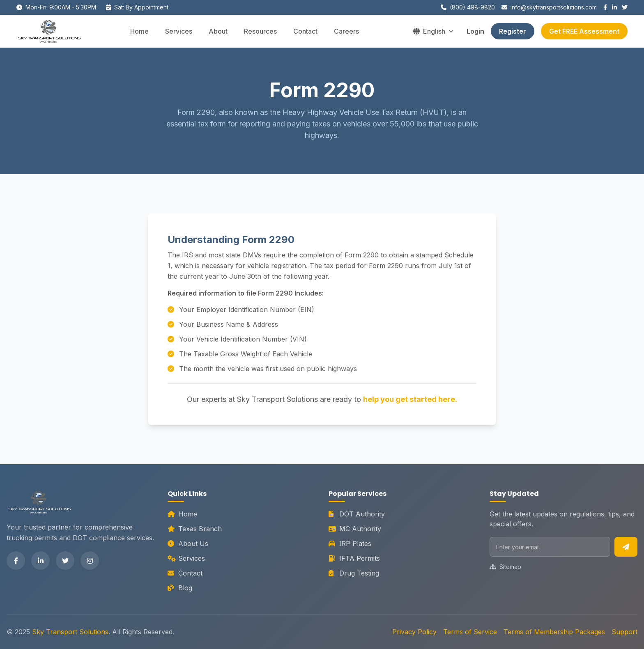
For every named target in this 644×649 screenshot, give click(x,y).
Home (139, 31)
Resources (260, 31)
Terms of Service (470, 632)
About (218, 31)
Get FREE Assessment (584, 31)
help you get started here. (410, 399)
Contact (305, 31)
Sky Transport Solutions (70, 632)
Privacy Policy (414, 632)
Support (624, 632)
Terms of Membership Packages (554, 632)
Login (475, 31)
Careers (346, 31)
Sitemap (505, 567)
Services (179, 31)
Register (513, 31)
